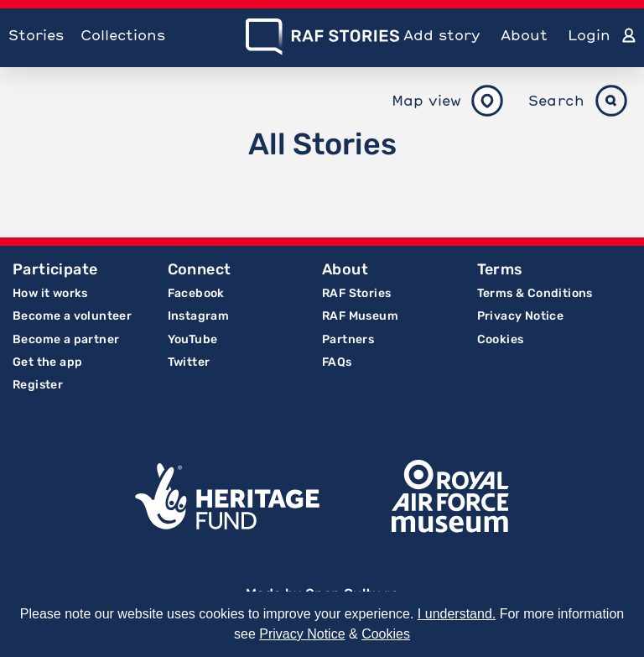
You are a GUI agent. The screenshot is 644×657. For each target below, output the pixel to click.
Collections (123, 35)
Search (556, 100)
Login (589, 35)
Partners (348, 339)
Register (38, 385)
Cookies (501, 339)
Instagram (199, 316)
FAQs (337, 362)
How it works (50, 293)
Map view (426, 100)
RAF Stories (356, 293)
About (524, 35)
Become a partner (66, 339)
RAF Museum (360, 316)
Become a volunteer (72, 316)
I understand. (457, 614)
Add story (442, 35)
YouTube (193, 339)
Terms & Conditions (535, 293)
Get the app (47, 362)
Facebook (196, 293)
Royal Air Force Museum (450, 497)
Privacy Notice (521, 316)
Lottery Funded (227, 497)
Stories (36, 35)
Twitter (189, 362)
